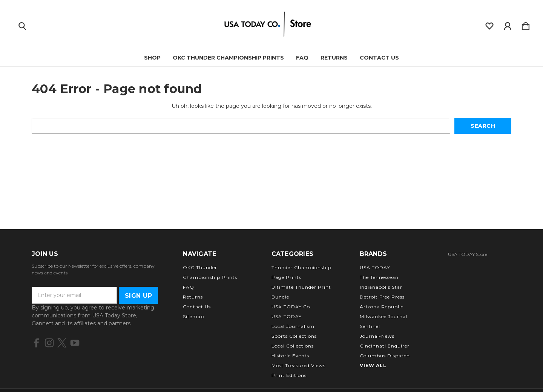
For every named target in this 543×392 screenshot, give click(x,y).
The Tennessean (379, 277)
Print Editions (289, 375)
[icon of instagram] (49, 343)
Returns (334, 58)
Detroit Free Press (382, 297)
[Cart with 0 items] (526, 24)
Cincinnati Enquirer (385, 346)
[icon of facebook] (36, 343)
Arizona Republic (382, 307)
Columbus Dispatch (385, 356)
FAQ (302, 58)
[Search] (22, 24)
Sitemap (193, 316)
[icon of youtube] (75, 343)
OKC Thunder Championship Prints (228, 58)
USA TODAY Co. (291, 307)
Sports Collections (294, 336)
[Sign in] (508, 24)
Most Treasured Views (298, 365)
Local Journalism (293, 326)
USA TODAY (287, 316)
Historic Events (290, 356)
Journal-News (377, 336)
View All (373, 365)
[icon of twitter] (62, 343)
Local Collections (293, 346)
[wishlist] (489, 24)
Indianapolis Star (381, 287)
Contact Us (379, 58)
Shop (152, 58)
